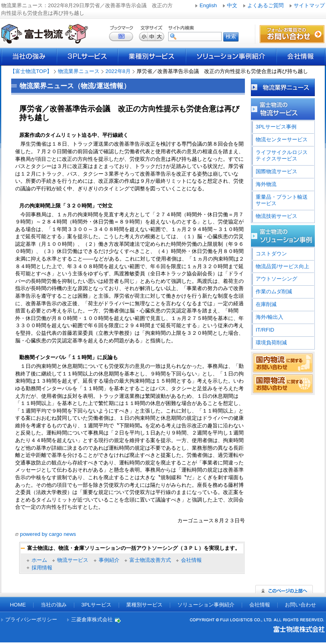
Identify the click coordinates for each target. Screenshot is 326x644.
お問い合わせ (300, 605)
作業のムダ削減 (274, 291)
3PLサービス (87, 57)
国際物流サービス (276, 171)
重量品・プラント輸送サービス (282, 200)
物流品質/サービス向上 (282, 266)
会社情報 (301, 57)
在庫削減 (266, 304)
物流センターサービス (282, 139)
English (208, 5)
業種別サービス (152, 57)
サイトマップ (309, 5)
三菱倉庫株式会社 (92, 619)
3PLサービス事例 (276, 127)
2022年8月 (118, 71)
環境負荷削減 (271, 343)
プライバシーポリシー (31, 619)
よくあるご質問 (265, 5)
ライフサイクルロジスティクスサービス (282, 155)
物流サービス (73, 560)
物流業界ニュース (79, 71)
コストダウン (271, 254)
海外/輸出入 (269, 317)
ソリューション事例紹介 (231, 57)
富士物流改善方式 (150, 560)
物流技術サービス (276, 216)
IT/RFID (265, 330)
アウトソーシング (276, 279)
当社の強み (29, 57)
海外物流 (266, 184)
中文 (232, 5)
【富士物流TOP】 (31, 71)
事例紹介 (109, 560)
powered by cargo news (48, 534)
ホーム (39, 560)
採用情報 (42, 568)
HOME (18, 605)
